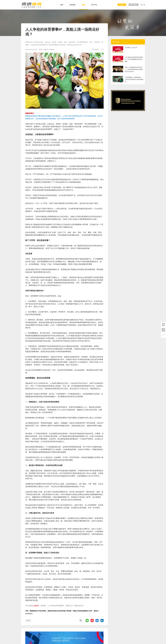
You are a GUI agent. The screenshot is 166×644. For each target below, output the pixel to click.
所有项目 (73, 5)
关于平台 (94, 5)
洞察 (83, 5)
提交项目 (122, 5)
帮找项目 (163, 325)
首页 (62, 5)
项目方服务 (134, 5)
